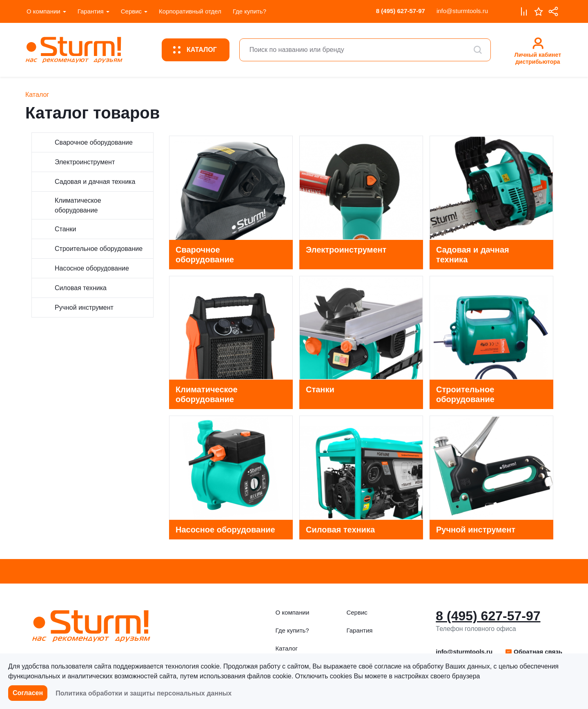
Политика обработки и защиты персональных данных (144, 693)
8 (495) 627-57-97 (401, 11)
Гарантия (91, 11)
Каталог (287, 648)
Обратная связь (533, 652)
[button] (533, 652)
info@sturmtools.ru (462, 11)
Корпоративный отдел (190, 11)
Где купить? (249, 11)
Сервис (131, 11)
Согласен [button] (28, 693)
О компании (43, 11)
